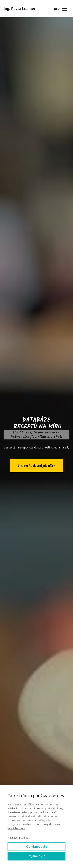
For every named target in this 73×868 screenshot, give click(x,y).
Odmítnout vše (37, 847)
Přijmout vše (36, 856)
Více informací (16, 828)
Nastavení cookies (19, 838)
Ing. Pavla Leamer (20, 9)
